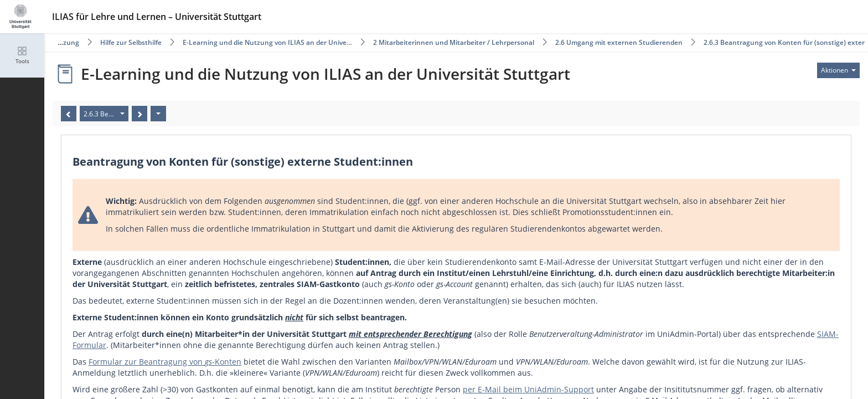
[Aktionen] (158, 114)
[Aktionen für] (838, 70)
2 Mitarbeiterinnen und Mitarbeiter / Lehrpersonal (454, 42)
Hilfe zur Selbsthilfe (131, 42)
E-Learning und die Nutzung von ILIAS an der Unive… (267, 42)
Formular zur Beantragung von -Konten (165, 362)
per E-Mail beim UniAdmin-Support (528, 389)
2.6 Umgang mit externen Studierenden (619, 42)
